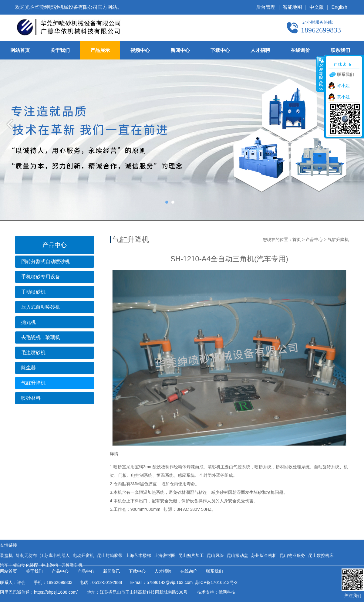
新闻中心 (180, 50)
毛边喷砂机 (33, 353)
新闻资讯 (112, 571)
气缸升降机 (33, 383)
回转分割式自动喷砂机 (45, 261)
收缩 (321, 74)
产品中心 (314, 239)
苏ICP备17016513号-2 (215, 582)
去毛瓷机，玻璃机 (41, 337)
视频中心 (140, 50)
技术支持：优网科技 (216, 592)
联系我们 (340, 50)
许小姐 (343, 86)
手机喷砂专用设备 (41, 277)
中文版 (317, 7)
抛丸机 (29, 322)
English (339, 7)
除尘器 (29, 368)
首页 (297, 239)
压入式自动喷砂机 (41, 307)
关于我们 (60, 50)
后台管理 (266, 7)
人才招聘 (260, 50)
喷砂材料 (31, 398)
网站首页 (20, 50)
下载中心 (220, 50)
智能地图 (292, 7)
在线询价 (300, 50)
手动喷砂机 (33, 292)
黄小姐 (343, 97)
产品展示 (100, 50)
